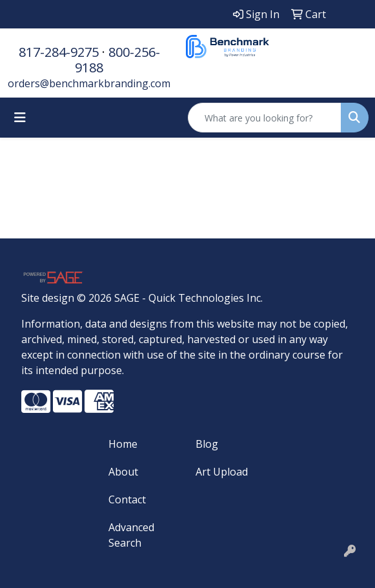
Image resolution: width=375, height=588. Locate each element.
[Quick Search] (265, 118)
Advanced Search (131, 535)
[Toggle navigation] (20, 118)
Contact (127, 499)
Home (123, 444)
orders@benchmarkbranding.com (89, 83)
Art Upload (222, 472)
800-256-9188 (117, 60)
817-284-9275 (59, 52)
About (123, 472)
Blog (207, 444)
